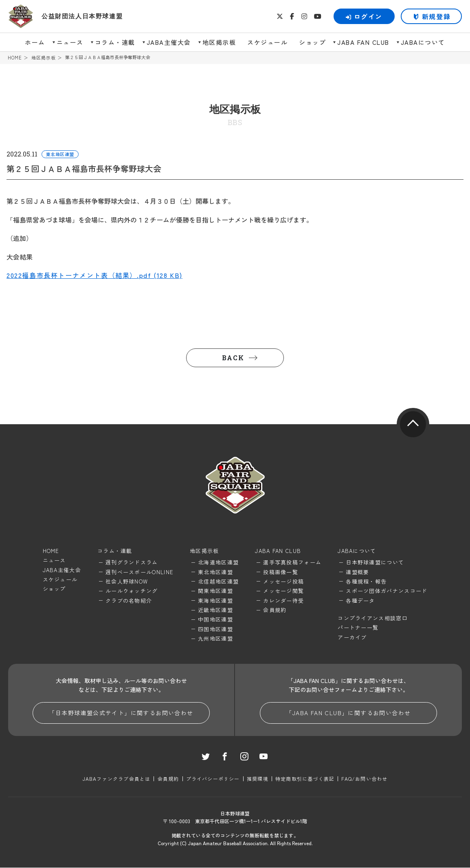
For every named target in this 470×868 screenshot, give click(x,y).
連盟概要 (357, 572)
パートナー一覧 (358, 628)
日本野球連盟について (375, 563)
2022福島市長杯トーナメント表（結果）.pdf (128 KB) (94, 275)
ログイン (364, 16)
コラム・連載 (115, 42)
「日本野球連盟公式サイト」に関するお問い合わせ (121, 713)
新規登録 (436, 16)
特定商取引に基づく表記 (305, 779)
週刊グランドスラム (132, 563)
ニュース (70, 42)
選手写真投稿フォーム (292, 563)
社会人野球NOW (127, 582)
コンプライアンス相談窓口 (373, 618)
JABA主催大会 (169, 42)
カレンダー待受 (283, 600)
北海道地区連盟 (218, 563)
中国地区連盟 (215, 620)
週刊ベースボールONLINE (139, 572)
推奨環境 (258, 779)
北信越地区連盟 (218, 582)
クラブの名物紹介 (129, 600)
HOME (15, 58)
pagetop (413, 424)
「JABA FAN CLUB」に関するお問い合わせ (348, 713)
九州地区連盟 (215, 639)
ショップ (312, 42)
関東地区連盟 (215, 591)
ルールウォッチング (132, 591)
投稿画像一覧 (281, 572)
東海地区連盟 (215, 600)
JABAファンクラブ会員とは (117, 779)
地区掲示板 (219, 42)
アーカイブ (352, 638)
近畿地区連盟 (215, 610)
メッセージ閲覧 (283, 591)
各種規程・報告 (366, 582)
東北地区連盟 (215, 572)
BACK (233, 358)
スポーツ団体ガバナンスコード (387, 591)
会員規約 (275, 610)
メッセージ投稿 (283, 582)
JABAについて (423, 42)
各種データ (360, 600)
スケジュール (267, 42)
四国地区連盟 (215, 629)
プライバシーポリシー (213, 779)
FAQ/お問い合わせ (364, 779)
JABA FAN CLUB (363, 42)
